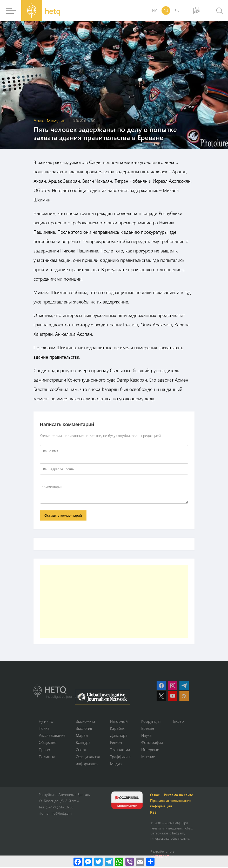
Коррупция (151, 721)
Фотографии (152, 743)
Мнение (148, 757)
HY (155, 11)
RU (166, 11)
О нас (156, 796)
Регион (116, 743)
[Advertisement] (114, 601)
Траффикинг (120, 757)
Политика (47, 757)
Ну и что (46, 721)
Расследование (52, 736)
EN (177, 11)
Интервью (150, 750)
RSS (154, 813)
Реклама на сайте (179, 796)
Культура (83, 743)
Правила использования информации (171, 804)
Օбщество (48, 743)
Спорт (81, 750)
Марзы (82, 736)
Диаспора (119, 736)
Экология (84, 729)
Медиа (116, 764)
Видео (179, 721)
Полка (44, 729)
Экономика (86, 721)
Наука (146, 736)
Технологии (120, 750)
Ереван (148, 729)
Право (44, 750)
